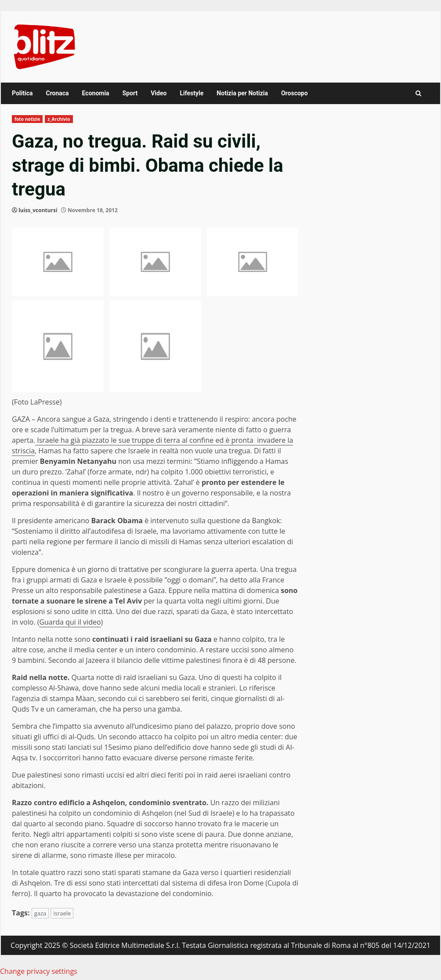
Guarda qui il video (70, 622)
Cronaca (57, 93)
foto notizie (27, 119)
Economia (96, 93)
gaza (40, 913)
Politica (22, 93)
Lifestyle (192, 93)
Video (159, 93)
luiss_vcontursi (38, 210)
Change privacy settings (39, 971)
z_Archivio (59, 119)
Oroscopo (295, 93)
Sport (130, 93)
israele (62, 913)
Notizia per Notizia (242, 93)
